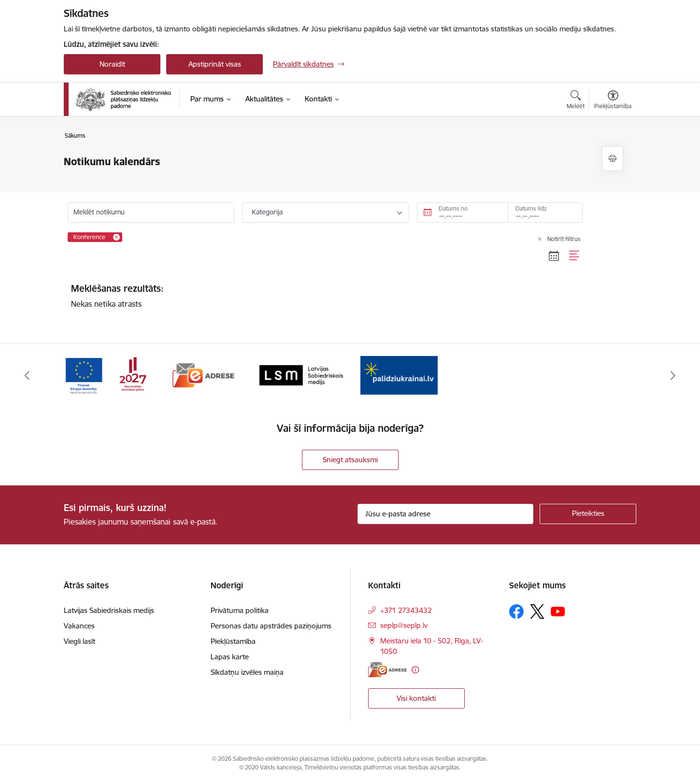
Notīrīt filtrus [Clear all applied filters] (564, 239)
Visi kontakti (416, 698)
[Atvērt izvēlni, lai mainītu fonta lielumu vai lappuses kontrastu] (613, 101)
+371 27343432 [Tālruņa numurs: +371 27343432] (406, 610)
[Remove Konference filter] (116, 237)
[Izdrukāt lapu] (613, 159)
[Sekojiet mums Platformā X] (537, 611)
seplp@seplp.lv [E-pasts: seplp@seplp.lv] (404, 625)
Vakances (79, 626)
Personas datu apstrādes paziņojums (271, 626)
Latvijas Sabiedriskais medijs (109, 610)
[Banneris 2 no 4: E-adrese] (204, 375)
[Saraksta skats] (575, 256)
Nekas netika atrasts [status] (326, 296)
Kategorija (267, 212)
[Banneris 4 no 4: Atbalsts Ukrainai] (399, 375)
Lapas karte (230, 657)
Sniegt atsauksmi (350, 460)
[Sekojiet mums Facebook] (516, 611)
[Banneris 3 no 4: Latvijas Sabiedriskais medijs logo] (301, 375)
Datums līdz (531, 208)
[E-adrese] (387, 670)
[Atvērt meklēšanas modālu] (576, 101)
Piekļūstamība (233, 641)
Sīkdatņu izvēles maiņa (247, 672)
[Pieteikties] (588, 514)
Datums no (453, 208)
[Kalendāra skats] (554, 256)
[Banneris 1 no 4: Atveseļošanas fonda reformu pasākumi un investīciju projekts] (106, 375)
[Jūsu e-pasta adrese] (446, 514)
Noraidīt (112, 64)
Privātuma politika (240, 610)
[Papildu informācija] (415, 670)
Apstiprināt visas (215, 64)
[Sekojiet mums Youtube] (558, 611)
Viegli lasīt (79, 641)
